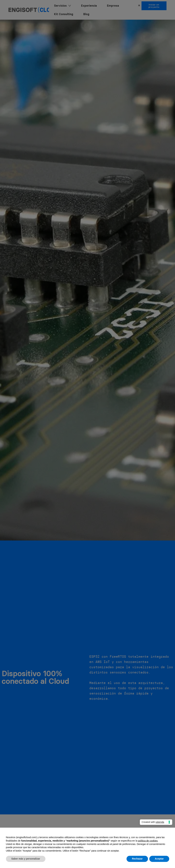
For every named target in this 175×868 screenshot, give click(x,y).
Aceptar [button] (159, 859)
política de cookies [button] (148, 841)
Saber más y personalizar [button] (26, 859)
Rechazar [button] (137, 859)
